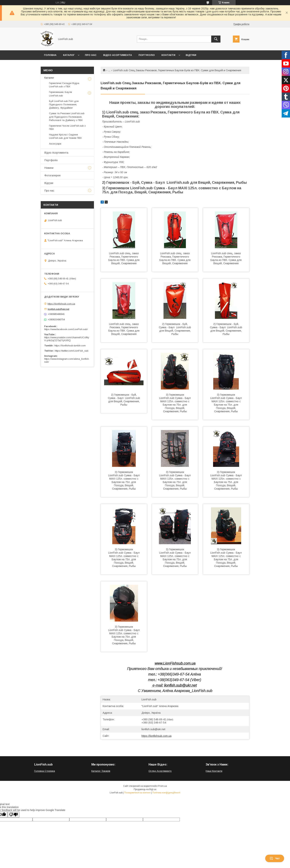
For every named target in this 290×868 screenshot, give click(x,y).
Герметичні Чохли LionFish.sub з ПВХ (67, 127)
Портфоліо (147, 55)
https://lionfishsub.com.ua (156, 736)
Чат (275, 858)
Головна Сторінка (45, 771)
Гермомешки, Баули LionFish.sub (60, 94)
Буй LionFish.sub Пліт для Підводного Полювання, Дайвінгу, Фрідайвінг (64, 104)
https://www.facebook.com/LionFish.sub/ (66, 329)
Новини (49, 168)
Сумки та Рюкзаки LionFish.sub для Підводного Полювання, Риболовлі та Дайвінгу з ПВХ (67, 117)
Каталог (69, 55)
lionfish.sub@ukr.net (180, 685)
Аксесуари (55, 144)
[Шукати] (216, 39)
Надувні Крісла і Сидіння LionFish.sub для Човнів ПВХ (65, 136)
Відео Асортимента (118, 55)
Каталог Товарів (101, 771)
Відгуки (191, 55)
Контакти (168, 55)
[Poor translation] (14, 815)
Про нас (91, 55)
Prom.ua (162, 786)
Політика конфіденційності (166, 793)
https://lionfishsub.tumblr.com (70, 346)
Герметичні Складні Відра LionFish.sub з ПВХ (64, 85)
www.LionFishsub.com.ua (175, 663)
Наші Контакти (214, 771)
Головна (50, 55)
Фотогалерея (52, 175)
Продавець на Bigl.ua (145, 789)
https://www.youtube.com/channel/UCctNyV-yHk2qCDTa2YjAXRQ (67, 339)
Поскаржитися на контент (137, 793)
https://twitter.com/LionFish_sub (72, 351)
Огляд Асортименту (160, 771)
